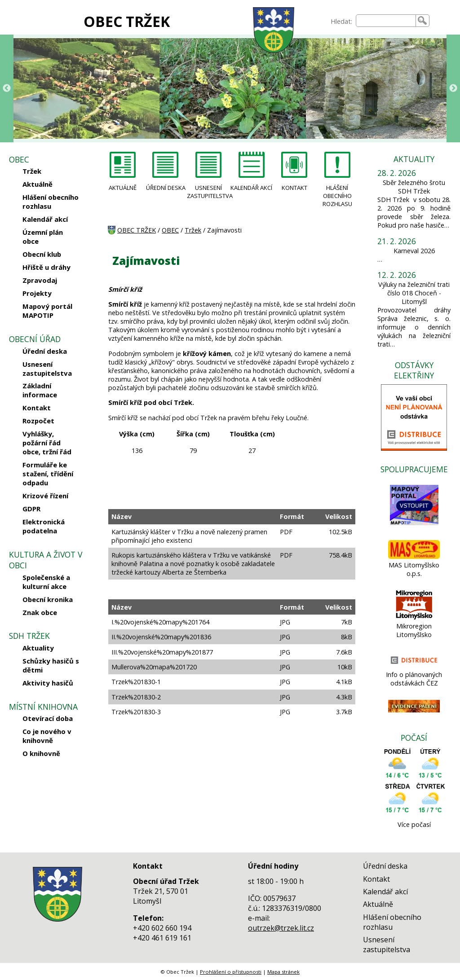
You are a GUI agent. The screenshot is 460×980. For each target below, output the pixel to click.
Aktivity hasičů (48, 683)
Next (453, 88)
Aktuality (38, 648)
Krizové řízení (45, 496)
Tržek (32, 171)
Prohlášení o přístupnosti (231, 972)
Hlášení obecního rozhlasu (51, 202)
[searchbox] (386, 21)
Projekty (37, 293)
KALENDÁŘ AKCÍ (251, 188)
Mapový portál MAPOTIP (47, 311)
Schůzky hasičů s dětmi (51, 665)
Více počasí (414, 824)
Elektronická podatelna (44, 526)
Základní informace (40, 390)
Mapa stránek (283, 972)
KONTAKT (294, 188)
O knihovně (41, 753)
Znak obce (40, 612)
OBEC (170, 230)
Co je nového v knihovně (47, 736)
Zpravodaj (40, 280)
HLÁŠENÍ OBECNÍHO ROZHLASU (337, 196)
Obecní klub (42, 254)
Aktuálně (38, 184)
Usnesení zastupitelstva (47, 369)
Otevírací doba (48, 718)
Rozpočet (38, 421)
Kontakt (37, 408)
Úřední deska (45, 351)
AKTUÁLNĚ (123, 188)
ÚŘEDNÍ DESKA (166, 188)
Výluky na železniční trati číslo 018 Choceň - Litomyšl (414, 293)
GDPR (31, 509)
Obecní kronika (48, 599)
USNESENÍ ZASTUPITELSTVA (208, 192)
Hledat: (341, 21)
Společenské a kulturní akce (46, 582)
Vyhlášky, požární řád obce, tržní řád (47, 443)
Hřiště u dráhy (46, 267)
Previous (7, 88)
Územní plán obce (43, 237)
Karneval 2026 (414, 251)
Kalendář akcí (45, 219)
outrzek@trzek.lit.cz (281, 928)
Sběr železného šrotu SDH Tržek (414, 187)
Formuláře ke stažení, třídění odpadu (48, 474)
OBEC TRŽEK (127, 21)
